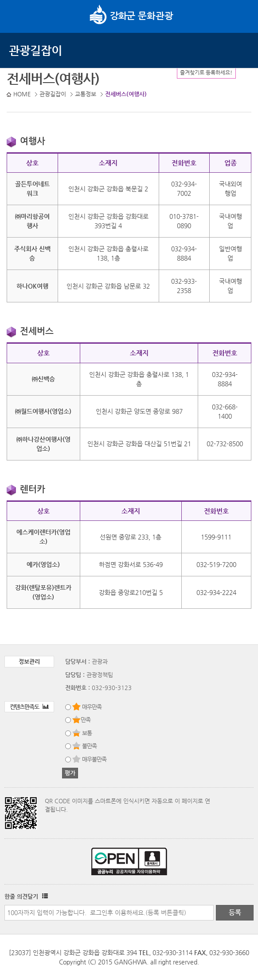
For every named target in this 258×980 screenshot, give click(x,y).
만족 (86, 720)
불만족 (89, 746)
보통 (87, 733)
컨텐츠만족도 (29, 707)
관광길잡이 (35, 50)
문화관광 (131, 16)
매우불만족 (94, 759)
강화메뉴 (17, 16)
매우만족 (92, 707)
